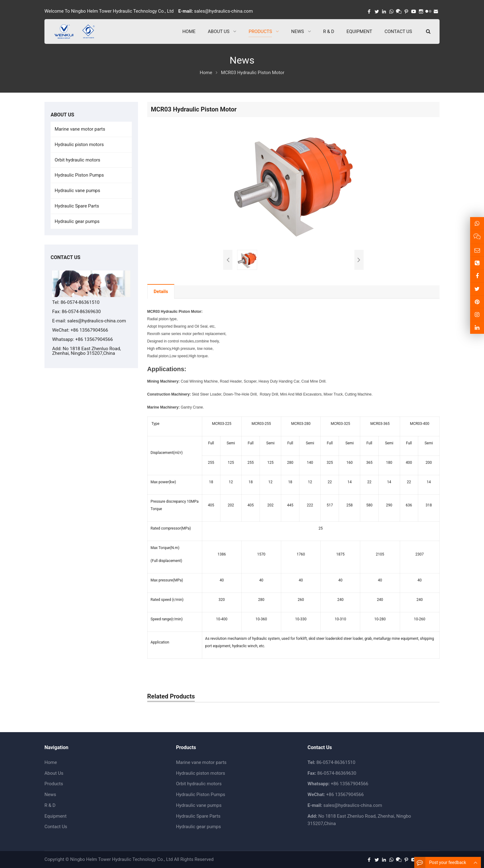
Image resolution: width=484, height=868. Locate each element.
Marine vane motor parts (80, 129)
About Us (54, 773)
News (50, 795)
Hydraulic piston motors (79, 145)
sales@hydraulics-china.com (223, 11)
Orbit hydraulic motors (77, 160)
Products (54, 784)
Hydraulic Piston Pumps (79, 175)
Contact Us (56, 827)
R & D (50, 805)
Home (51, 762)
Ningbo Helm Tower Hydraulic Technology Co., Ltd (121, 859)
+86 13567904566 (94, 339)
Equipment (56, 816)
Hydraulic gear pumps (77, 221)
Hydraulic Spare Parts (77, 206)
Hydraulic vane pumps (77, 191)
